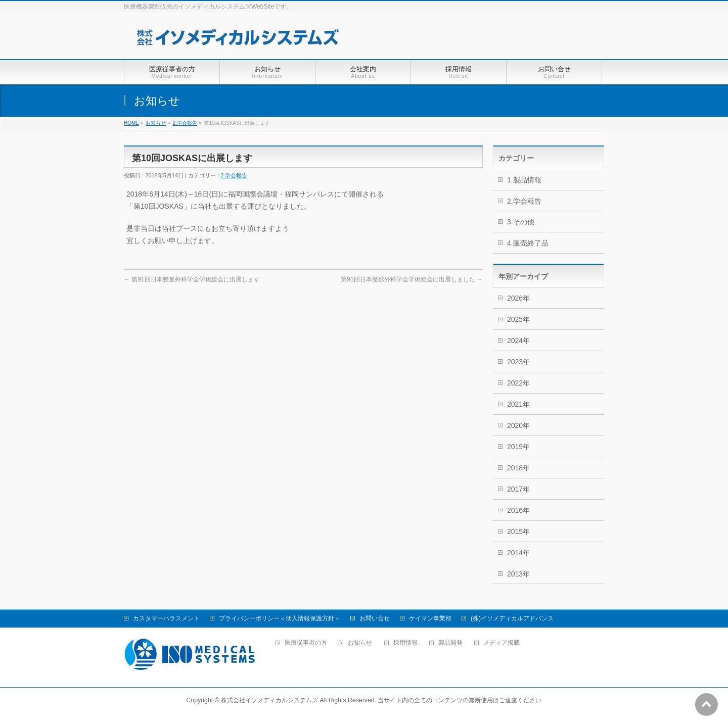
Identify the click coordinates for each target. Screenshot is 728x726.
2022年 (518, 383)
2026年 (518, 298)
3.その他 (521, 222)
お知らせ (156, 123)
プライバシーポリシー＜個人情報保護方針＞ (280, 618)
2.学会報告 (185, 123)
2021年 (518, 404)
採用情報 (405, 643)
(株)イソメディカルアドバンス (512, 618)
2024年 (518, 341)
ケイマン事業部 (430, 618)
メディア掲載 (502, 643)
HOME (131, 123)
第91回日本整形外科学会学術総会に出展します (192, 279)
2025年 (518, 319)
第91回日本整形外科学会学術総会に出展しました (412, 279)
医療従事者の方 (306, 643)
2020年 (518, 425)
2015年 (518, 531)
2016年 (518, 510)
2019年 (518, 447)
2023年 (518, 362)
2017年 (518, 489)
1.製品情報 (524, 180)
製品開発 (450, 643)
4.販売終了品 (528, 243)
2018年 (518, 468)
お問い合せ (375, 618)
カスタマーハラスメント (166, 618)
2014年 (518, 553)
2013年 (518, 574)
